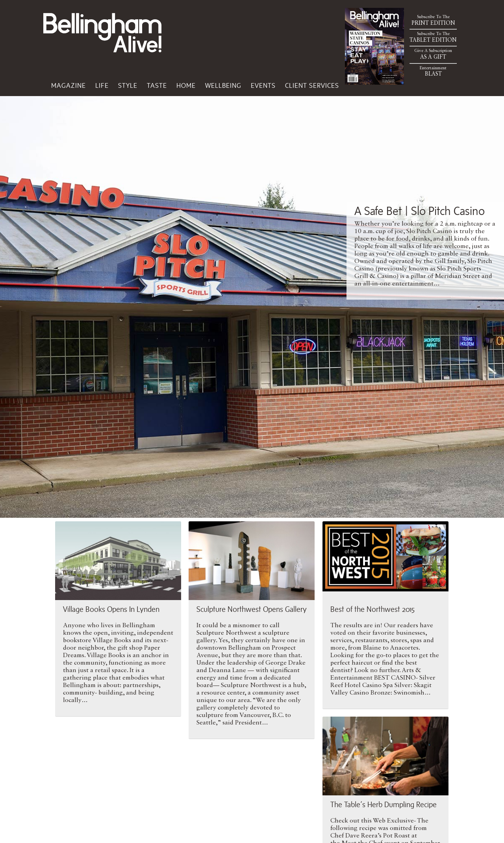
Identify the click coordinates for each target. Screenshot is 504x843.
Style (128, 85)
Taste (157, 85)
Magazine (69, 85)
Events (263, 85)
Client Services (312, 85)
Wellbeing (223, 85)
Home (186, 85)
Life (102, 85)
